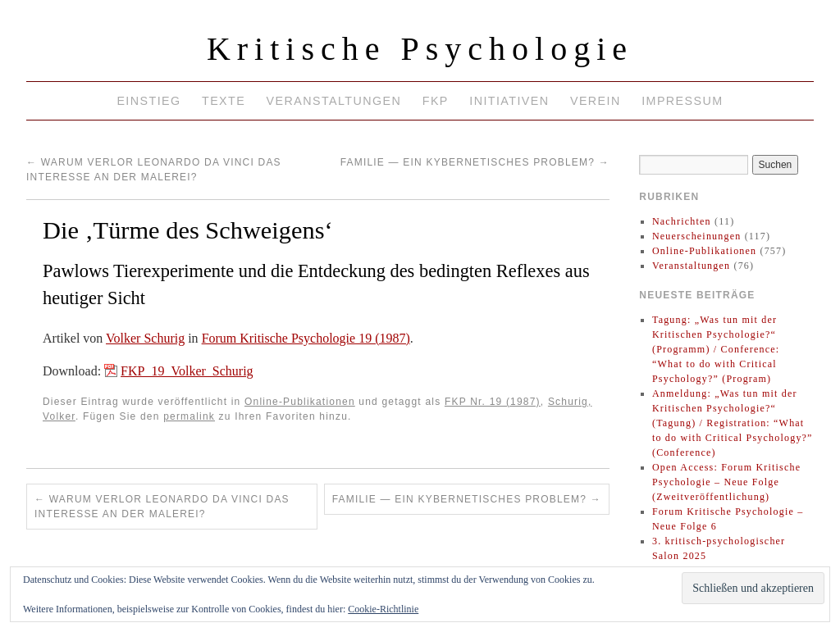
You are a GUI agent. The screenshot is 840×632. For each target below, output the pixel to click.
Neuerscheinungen (697, 236)
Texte (224, 101)
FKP (436, 101)
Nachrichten (682, 221)
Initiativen (509, 101)
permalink (189, 416)
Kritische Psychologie (420, 49)
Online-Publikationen (300, 402)
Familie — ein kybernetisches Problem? (475, 162)
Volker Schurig (145, 338)
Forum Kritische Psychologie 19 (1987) (306, 338)
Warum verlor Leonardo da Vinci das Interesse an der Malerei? (162, 507)
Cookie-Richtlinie (383, 609)
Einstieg (148, 101)
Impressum (682, 101)
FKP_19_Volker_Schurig (187, 371)
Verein (596, 101)
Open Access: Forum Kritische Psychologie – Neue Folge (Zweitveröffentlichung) (726, 482)
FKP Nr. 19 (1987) (493, 402)
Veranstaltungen (334, 101)
